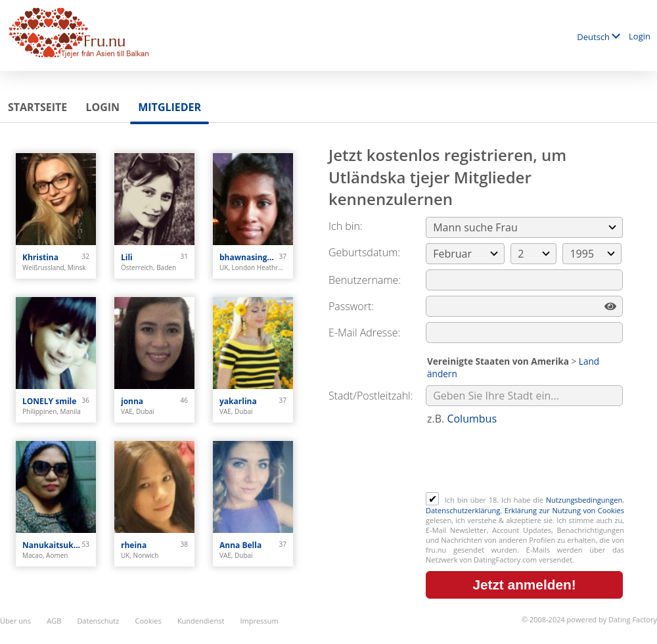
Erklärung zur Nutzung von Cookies (564, 510)
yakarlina (238, 401)
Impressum (260, 621)
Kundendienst (201, 621)
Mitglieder (170, 107)
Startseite (37, 107)
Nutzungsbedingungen (584, 500)
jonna (132, 401)
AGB (54, 621)
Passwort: (351, 306)
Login (640, 36)
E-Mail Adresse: (364, 333)
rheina (134, 545)
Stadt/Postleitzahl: (371, 396)
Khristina (40, 257)
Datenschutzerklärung (463, 510)
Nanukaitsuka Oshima (52, 545)
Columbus (472, 419)
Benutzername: (365, 280)
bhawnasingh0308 (249, 257)
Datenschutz (98, 621)
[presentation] (526, 460)
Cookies (148, 621)
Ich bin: (346, 226)
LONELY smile (49, 401)
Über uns (15, 621)
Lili (127, 257)
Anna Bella (240, 545)
